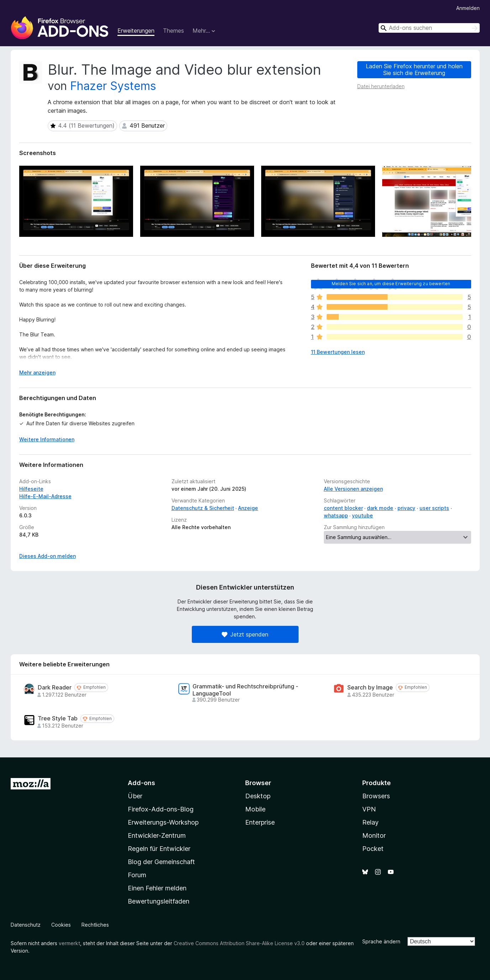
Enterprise (260, 822)
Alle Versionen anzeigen (353, 489)
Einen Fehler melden (157, 888)
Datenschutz (26, 925)
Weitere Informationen (47, 439)
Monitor (374, 835)
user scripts (434, 508)
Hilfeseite (31, 489)
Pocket (373, 849)
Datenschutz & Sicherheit (203, 508)
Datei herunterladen (381, 86)
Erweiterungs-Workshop (163, 822)
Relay (370, 822)
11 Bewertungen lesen (338, 352)
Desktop (258, 796)
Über (135, 796)
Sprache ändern (381, 941)
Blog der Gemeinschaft (161, 862)
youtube (362, 515)
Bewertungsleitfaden (159, 901)
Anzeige (248, 508)
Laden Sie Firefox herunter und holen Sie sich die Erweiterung (414, 70)
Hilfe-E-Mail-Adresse (45, 496)
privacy (406, 508)
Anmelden (468, 8)
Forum (137, 875)
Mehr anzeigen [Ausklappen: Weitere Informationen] (37, 372)
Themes (173, 31)
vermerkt (69, 943)
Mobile (255, 809)
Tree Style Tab (58, 718)
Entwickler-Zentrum (157, 835)
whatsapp (336, 515)
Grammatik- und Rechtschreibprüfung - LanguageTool (245, 690)
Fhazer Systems (113, 86)
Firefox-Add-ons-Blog (161, 809)
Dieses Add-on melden (48, 556)
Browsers (376, 796)
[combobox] (429, 28)
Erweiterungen (136, 31)
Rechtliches (95, 925)
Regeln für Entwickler (159, 849)
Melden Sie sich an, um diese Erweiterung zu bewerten (391, 284)
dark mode (380, 508)
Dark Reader (55, 688)
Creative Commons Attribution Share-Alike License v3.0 (239, 943)
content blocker (343, 508)
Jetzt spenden (245, 634)
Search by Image (370, 688)
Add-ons (141, 783)
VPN (369, 809)
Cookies (61, 925)
